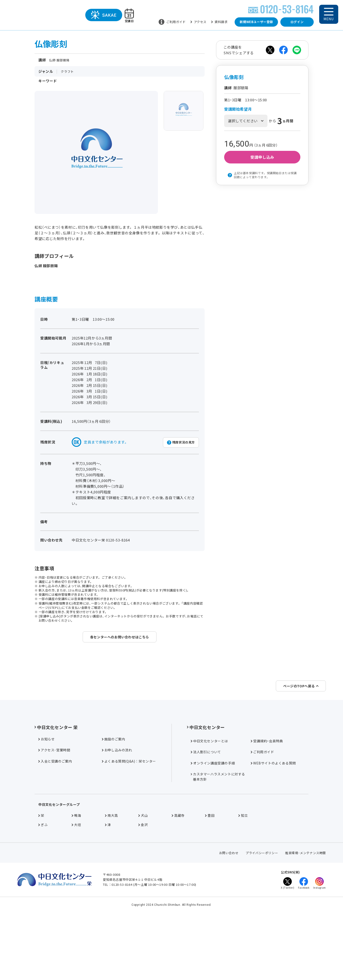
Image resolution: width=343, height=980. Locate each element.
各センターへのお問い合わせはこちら (120, 637)
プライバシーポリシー (262, 909)
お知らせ (46, 795)
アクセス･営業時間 (54, 806)
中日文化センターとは (209, 797)
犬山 (143, 872)
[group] (184, 111)
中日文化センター (206, 783)
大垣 (76, 881)
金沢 (143, 881)
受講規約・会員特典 (267, 797)
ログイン (297, 22)
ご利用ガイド (172, 22)
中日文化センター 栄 (56, 783)
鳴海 (76, 872)
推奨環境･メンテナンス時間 (305, 909)
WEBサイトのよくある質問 (273, 819)
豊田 (210, 872)
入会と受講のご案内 (55, 817)
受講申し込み (262, 157)
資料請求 (219, 22)
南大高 (111, 872)
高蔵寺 (178, 872)
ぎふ (43, 881)
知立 (243, 872)
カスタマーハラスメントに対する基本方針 (218, 833)
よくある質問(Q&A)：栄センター (129, 817)
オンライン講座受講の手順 (213, 819)
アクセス (199, 22)
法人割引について (206, 808)
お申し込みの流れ (117, 806)
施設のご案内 (114, 795)
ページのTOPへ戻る (301, 742)
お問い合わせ (229, 909)
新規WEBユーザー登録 (256, 22)
